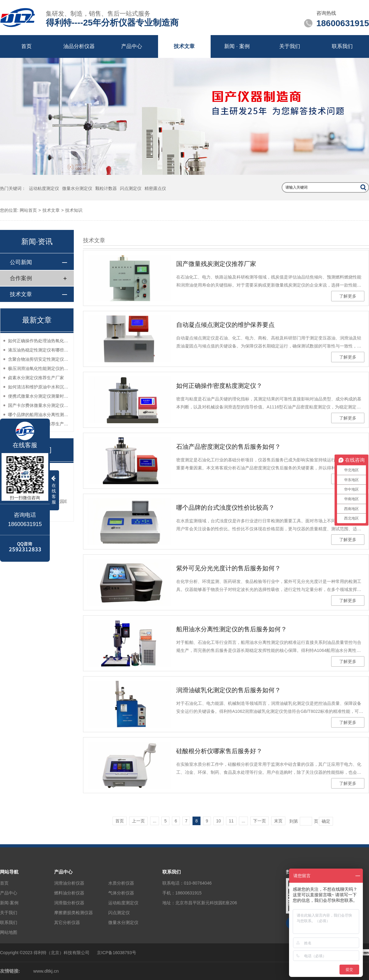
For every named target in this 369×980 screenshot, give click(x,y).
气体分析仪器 (121, 893)
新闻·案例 (9, 903)
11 (231, 821)
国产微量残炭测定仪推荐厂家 (216, 264)
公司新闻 (21, 262)
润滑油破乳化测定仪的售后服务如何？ (228, 690)
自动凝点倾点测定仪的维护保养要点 (225, 325)
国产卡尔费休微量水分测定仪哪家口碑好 (39, 405)
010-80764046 (198, 883)
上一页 (138, 821)
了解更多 (348, 296)
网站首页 (28, 210)
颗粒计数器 (106, 188)
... (155, 821)
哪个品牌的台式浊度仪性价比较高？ (225, 508)
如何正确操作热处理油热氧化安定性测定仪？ (39, 341)
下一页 (260, 821)
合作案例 (21, 278)
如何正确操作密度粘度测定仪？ (219, 386)
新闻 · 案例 (237, 46)
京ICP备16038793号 (117, 953)
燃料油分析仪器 (69, 893)
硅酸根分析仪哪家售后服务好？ (219, 751)
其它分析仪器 (67, 922)
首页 (26, 46)
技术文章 (184, 46)
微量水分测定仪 (77, 188)
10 (219, 821)
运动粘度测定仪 (44, 188)
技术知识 (74, 210)
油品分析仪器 (79, 46)
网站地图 (9, 932)
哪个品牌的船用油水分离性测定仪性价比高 (39, 415)
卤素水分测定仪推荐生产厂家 (36, 378)
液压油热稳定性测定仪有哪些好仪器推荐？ (39, 350)
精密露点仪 (155, 188)
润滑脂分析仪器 (69, 903)
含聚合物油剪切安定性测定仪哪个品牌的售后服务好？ (39, 359)
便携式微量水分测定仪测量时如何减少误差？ (39, 396)
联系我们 (342, 46)
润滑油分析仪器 (69, 883)
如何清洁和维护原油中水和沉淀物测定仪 (39, 387)
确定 (326, 821)
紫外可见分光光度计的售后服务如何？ (228, 568)
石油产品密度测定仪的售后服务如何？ (228, 447)
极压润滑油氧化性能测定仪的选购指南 (39, 368)
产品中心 (132, 46)
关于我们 (290, 46)
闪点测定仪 (131, 188)
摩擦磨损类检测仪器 (73, 913)
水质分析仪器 (121, 883)
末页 (278, 821)
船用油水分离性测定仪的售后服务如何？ (232, 629)
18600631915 (188, 893)
